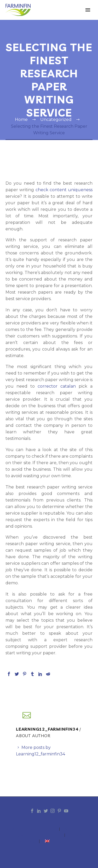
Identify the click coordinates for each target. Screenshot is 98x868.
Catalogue (15, 835)
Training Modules (20, 841)
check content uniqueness (64, 190)
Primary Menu (88, 10)
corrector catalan (57, 386)
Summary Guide (79, 829)
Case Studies (81, 835)
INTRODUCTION (19, 829)
